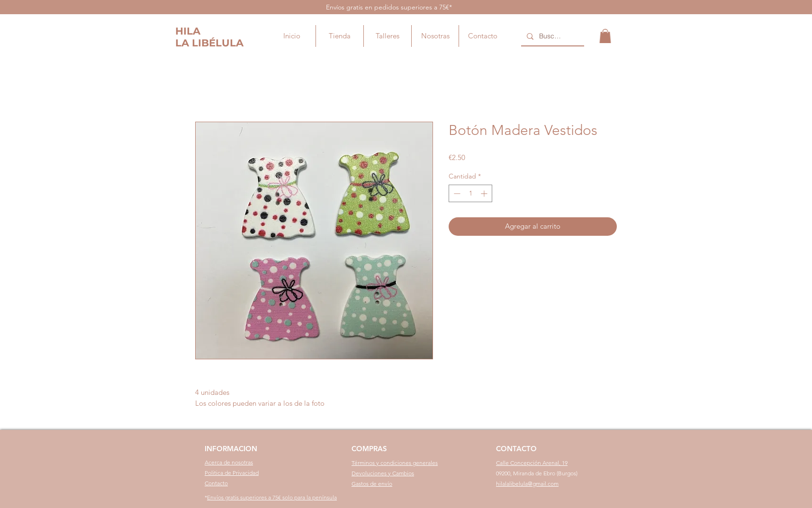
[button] (605, 36)
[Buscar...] (552, 36)
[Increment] (485, 193)
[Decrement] (456, 193)
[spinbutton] (470, 193)
